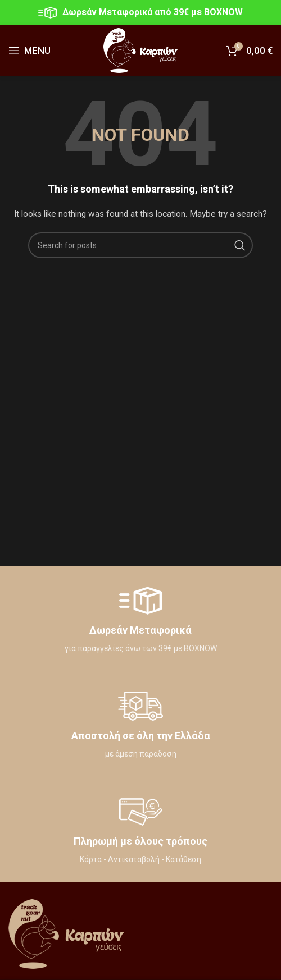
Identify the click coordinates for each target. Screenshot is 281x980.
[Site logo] (140, 50)
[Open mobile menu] (30, 51)
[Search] (140, 245)
